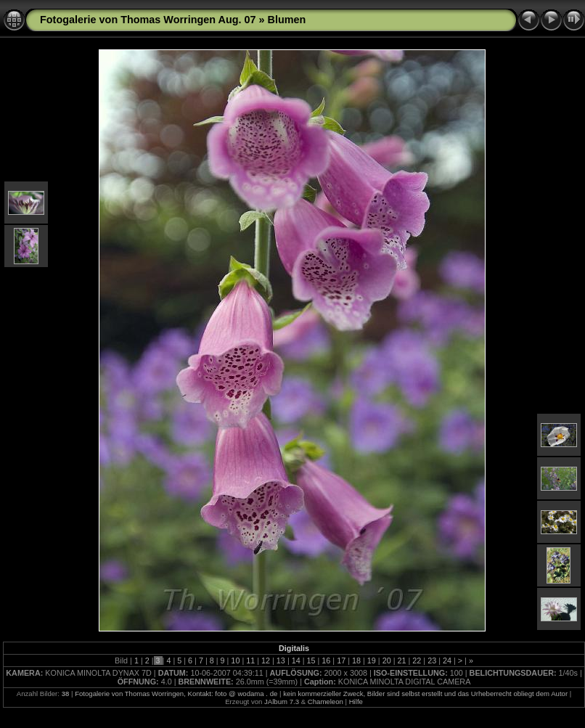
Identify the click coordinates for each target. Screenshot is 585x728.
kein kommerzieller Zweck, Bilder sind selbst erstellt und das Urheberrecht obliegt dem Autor (425, 694)
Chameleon (326, 702)
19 (372, 660)
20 (387, 660)
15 (311, 660)
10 (235, 660)
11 (250, 660)
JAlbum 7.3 (282, 702)
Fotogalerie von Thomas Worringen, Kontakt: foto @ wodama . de (176, 694)
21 (401, 660)
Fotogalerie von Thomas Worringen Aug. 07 (148, 20)
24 (447, 660)
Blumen (286, 20)
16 (326, 660)
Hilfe (356, 702)
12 (266, 660)
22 (417, 660)
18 (356, 660)
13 (281, 660)
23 (432, 660)
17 (341, 660)
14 (296, 660)
